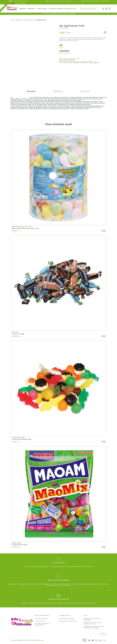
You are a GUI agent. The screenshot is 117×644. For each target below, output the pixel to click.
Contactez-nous (40, 621)
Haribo (23, 438)
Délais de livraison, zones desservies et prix (93, 623)
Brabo (14, 227)
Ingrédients (58, 91)
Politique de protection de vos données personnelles (94, 627)
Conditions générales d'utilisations (42, 624)
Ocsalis (33, 640)
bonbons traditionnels (28, 20)
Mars (13, 332)
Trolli (61, 28)
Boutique (18, 20)
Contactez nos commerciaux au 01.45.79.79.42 (59, 1)
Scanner (103, 634)
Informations (85, 91)
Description (31, 91)
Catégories (23, 9)
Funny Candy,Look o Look (24, 227)
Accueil (12, 20)
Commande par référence (68, 621)
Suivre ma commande (67, 618)
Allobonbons (16, 438)
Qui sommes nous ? (42, 618)
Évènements (32, 9)
